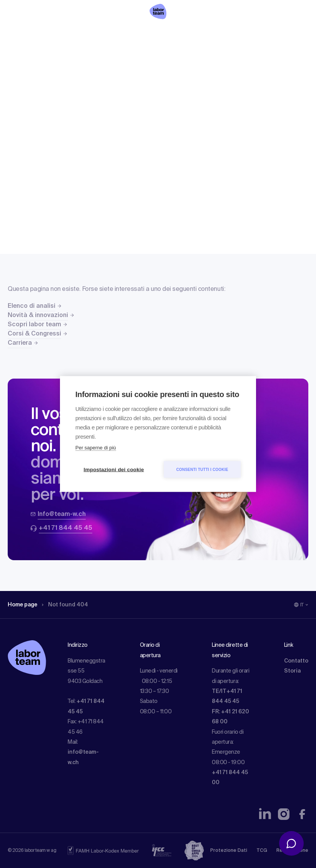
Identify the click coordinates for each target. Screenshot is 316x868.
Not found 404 (65, 605)
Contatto (296, 661)
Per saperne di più (96, 448)
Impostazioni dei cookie (114, 470)
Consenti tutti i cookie (202, 469)
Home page (22, 605)
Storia (292, 671)
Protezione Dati (229, 851)
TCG (262, 851)
